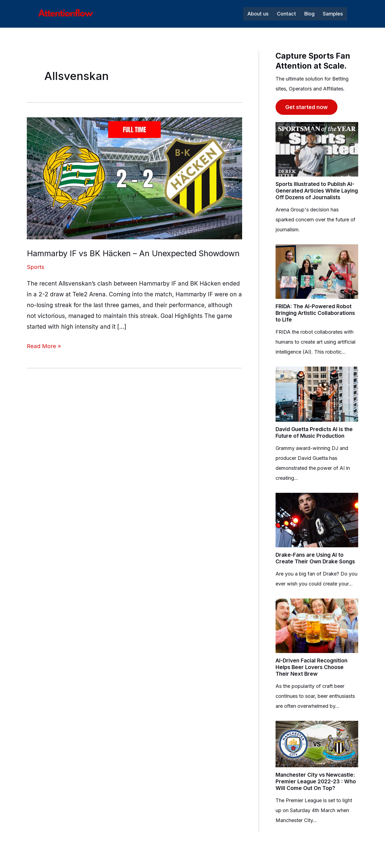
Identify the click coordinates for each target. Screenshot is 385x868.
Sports (36, 278)
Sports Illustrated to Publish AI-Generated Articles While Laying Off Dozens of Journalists (316, 195)
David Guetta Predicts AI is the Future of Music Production (316, 440)
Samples (333, 14)
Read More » (44, 356)
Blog (309, 14)
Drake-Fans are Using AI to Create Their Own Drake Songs (311, 569)
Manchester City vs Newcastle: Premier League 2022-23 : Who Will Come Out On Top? (315, 799)
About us (258, 14)
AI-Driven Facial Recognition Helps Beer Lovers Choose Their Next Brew (313, 682)
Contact (286, 14)
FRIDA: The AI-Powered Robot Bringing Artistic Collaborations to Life (315, 321)
